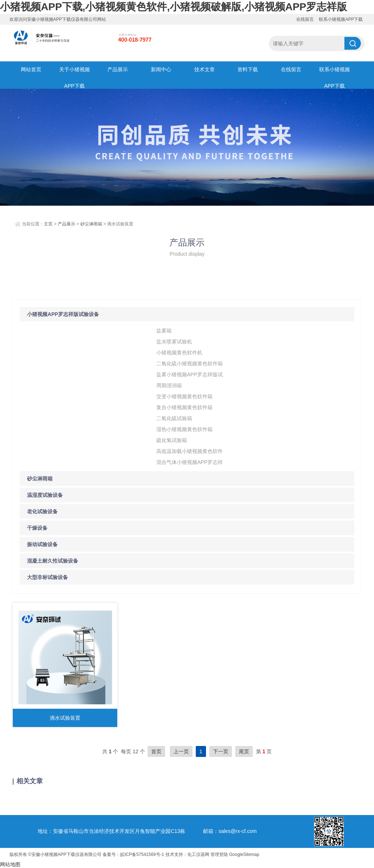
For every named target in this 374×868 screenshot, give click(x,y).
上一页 (181, 751)
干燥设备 (37, 528)
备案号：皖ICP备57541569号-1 (133, 854)
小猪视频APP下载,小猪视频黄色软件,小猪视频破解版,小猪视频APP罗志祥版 (173, 7)
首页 (156, 751)
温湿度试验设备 (45, 495)
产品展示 (118, 69)
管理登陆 (219, 854)
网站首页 (31, 69)
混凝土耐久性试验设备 (53, 561)
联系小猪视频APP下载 (341, 19)
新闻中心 (161, 69)
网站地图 (10, 864)
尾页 (244, 751)
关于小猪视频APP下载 (75, 72)
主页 (48, 224)
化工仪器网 (198, 854)
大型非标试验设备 (47, 577)
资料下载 (248, 69)
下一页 (221, 751)
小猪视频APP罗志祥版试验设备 (63, 314)
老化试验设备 (42, 511)
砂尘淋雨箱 (91, 224)
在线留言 (305, 19)
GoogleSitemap (244, 854)
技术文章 (205, 69)
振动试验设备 (42, 544)
